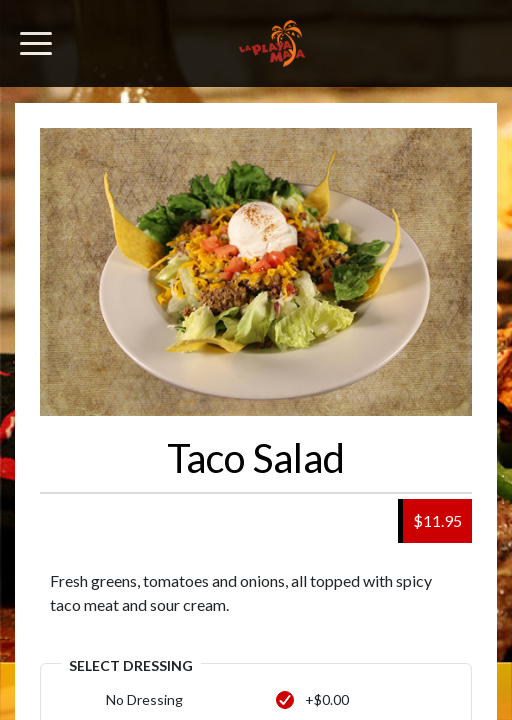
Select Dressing (131, 665)
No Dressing (144, 699)
